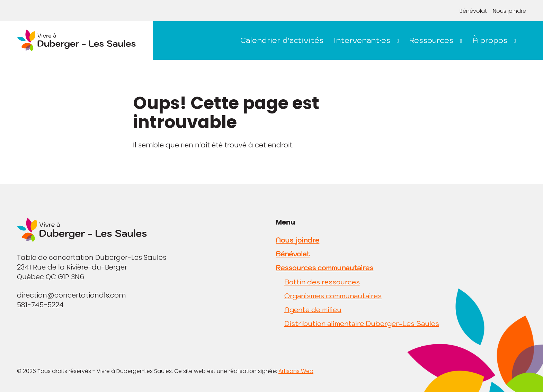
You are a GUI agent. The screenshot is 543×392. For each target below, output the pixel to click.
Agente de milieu (313, 310)
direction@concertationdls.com (72, 295)
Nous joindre (509, 11)
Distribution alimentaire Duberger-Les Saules (362, 323)
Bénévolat (473, 11)
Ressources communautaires (324, 268)
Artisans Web (296, 371)
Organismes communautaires (333, 296)
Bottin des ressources (322, 282)
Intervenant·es (362, 40)
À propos (490, 40)
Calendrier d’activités (282, 40)
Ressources (431, 40)
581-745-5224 (40, 305)
